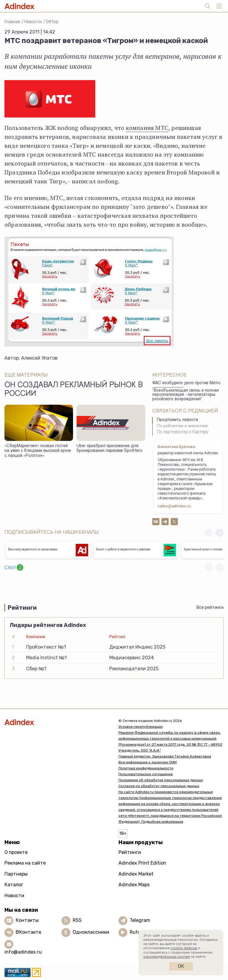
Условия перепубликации (141, 727)
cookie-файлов (184, 948)
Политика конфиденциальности (146, 768)
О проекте (16, 852)
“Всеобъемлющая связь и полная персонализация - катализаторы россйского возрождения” (186, 395)
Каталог (14, 885)
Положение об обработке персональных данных (161, 780)
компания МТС (147, 128)
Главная (12, 22)
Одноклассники (91, 932)
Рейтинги (130, 852)
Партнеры (16, 874)
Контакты (27, 920)
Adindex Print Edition (142, 863)
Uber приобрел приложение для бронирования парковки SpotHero (110, 449)
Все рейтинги (210, 607)
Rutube (138, 932)
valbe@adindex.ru (174, 506)
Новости (33, 22)
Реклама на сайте (25, 863)
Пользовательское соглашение (146, 774)
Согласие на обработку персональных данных (159, 786)
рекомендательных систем (167, 957)
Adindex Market (136, 874)
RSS (77, 920)
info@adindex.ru (23, 952)
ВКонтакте (28, 932)
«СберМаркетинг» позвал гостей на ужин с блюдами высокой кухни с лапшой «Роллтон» (38, 451)
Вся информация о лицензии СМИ (148, 762)
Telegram (140, 920)
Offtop (52, 22)
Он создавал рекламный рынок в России (74, 390)
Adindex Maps (134, 885)
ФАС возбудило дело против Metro (186, 383)
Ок (181, 966)
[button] (220, 533)
